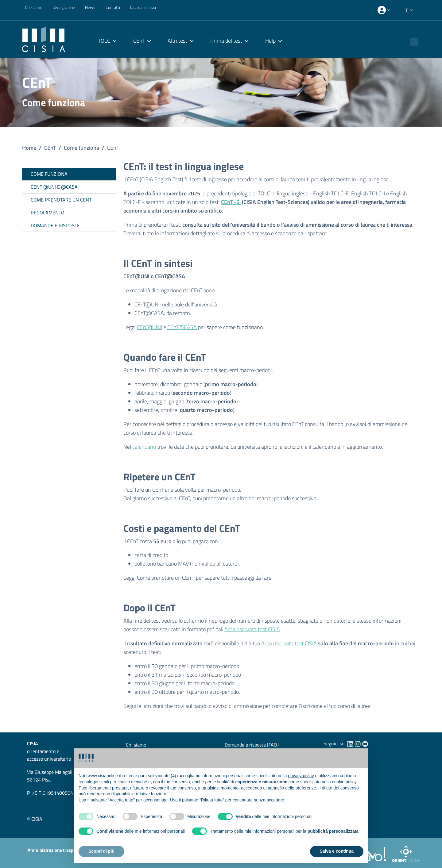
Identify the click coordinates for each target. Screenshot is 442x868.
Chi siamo (34, 7)
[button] (409, 10)
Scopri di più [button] (101, 851)
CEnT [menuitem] (139, 41)
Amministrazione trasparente (57, 850)
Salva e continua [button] (337, 851)
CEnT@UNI (149, 327)
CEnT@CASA (182, 327)
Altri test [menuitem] (177, 41)
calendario (145, 447)
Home (29, 148)
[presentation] (385, 10)
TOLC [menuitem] (104, 41)
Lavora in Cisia (143, 7)
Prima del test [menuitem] (226, 41)
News (90, 7)
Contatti (113, 7)
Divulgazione (64, 7)
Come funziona (81, 148)
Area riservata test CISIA (252, 629)
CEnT (50, 148)
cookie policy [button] (344, 782)
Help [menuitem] (270, 41)
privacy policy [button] (301, 776)
